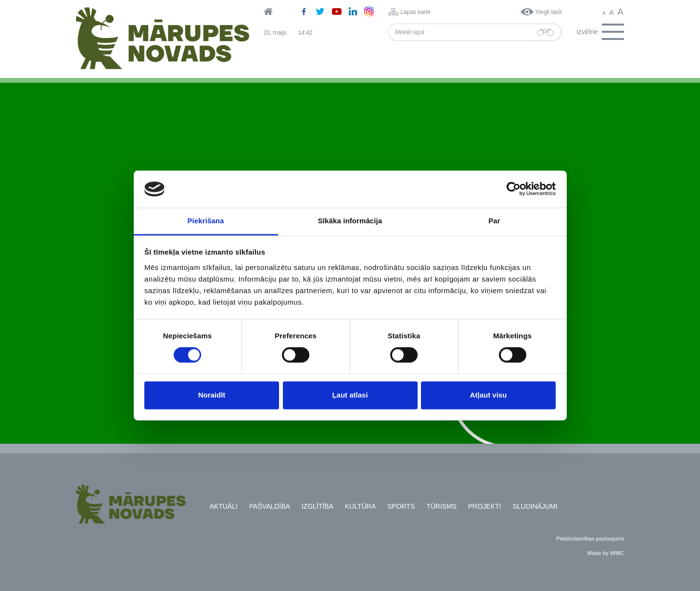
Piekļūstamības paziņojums (590, 538)
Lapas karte (415, 12)
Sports (401, 506)
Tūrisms (441, 506)
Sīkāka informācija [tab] (350, 221)
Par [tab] (494, 221)
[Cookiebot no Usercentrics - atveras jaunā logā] (514, 189)
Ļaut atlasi (350, 395)
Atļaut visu (489, 395)
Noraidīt (212, 395)
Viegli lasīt (548, 12)
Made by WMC (605, 553)
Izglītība (318, 506)
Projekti (484, 506)
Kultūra (360, 506)
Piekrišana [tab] (205, 221)
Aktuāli (224, 506)
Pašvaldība (270, 506)
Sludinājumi (535, 506)
